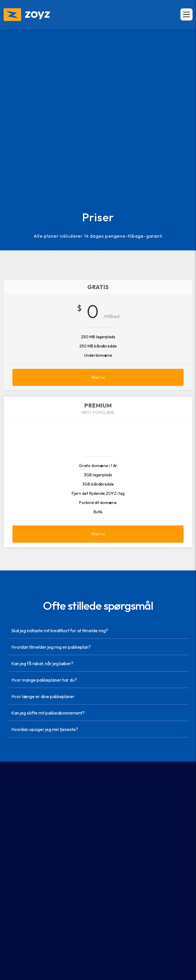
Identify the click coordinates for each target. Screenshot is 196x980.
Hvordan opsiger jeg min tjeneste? (45, 729)
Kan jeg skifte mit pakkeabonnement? (48, 713)
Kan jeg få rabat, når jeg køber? (42, 664)
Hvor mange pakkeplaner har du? (44, 680)
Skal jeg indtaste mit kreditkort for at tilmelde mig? (60, 631)
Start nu (98, 377)
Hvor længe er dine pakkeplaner (43, 697)
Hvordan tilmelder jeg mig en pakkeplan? (51, 647)
